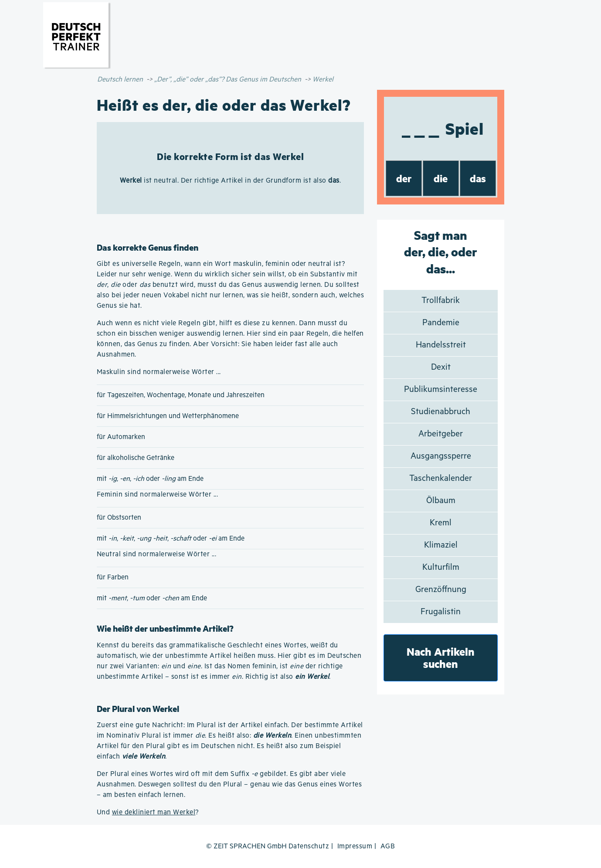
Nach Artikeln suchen (441, 658)
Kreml (441, 523)
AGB (388, 846)
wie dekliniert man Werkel (154, 812)
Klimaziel (441, 545)
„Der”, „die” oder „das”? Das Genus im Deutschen (228, 80)
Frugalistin (441, 612)
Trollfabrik (441, 301)
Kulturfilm (441, 567)
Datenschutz (309, 846)
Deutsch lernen (120, 80)
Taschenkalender (441, 478)
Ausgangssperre (441, 456)
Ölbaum (441, 501)
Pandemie (441, 323)
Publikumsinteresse (441, 390)
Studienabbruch (441, 412)
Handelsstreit (441, 345)
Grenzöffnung (441, 590)
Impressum (355, 846)
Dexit (441, 367)
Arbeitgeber (441, 434)
